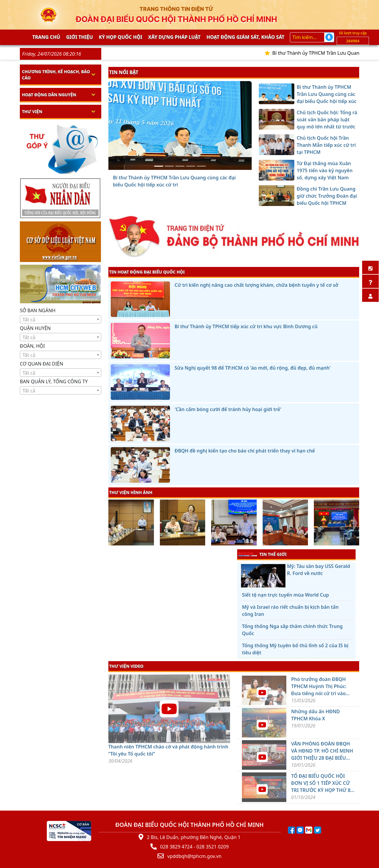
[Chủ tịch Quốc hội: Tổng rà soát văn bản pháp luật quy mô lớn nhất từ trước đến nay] (169, 166)
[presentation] (112, 523)
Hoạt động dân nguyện (49, 95)
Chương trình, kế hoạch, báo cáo (56, 75)
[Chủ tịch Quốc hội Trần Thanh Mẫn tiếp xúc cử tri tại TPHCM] (180, 166)
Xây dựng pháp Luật (174, 37)
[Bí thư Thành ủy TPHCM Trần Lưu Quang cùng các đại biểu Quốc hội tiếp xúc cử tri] (159, 166)
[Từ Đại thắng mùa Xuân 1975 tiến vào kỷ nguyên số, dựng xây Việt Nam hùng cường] (191, 166)
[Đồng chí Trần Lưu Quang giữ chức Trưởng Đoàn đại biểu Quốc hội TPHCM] (201, 166)
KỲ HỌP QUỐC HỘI (121, 37)
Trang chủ (46, 37)
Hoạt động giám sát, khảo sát (245, 37)
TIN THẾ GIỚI (262, 554)
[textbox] (61, 320)
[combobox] (61, 319)
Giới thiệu (79, 37)
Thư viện (32, 111)
